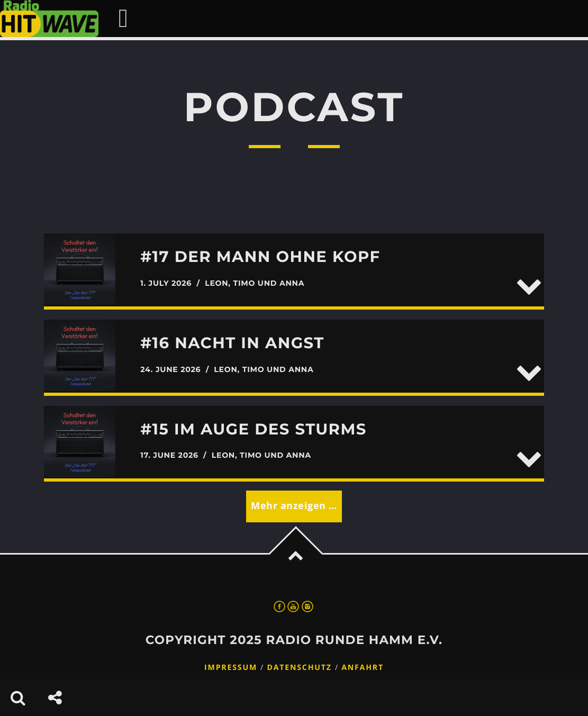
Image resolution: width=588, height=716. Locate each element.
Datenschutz (299, 668)
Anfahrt (363, 668)
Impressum (231, 668)
